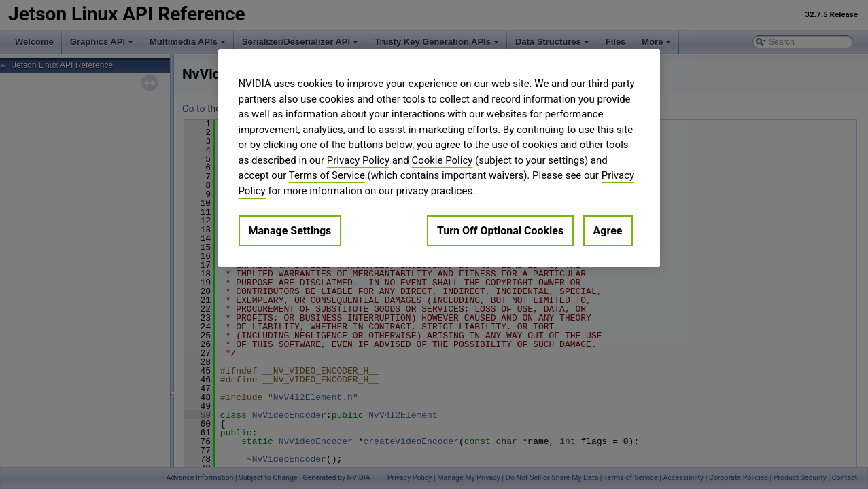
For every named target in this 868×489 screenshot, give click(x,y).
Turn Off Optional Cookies (500, 231)
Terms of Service (327, 175)
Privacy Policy (358, 160)
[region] (439, 158)
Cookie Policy (442, 160)
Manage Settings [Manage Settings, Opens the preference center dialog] (290, 231)
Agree (608, 231)
